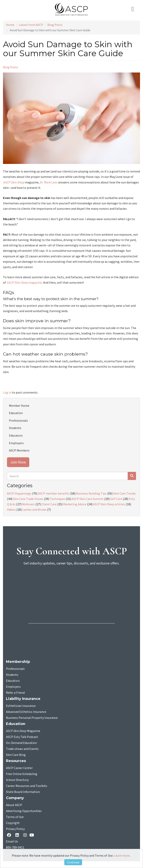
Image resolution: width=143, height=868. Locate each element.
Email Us (12, 842)
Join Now (18, 462)
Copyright (13, 823)
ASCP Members (19, 450)
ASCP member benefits (54, 493)
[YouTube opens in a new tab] (33, 835)
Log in (7, 392)
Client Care (49, 504)
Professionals (18, 420)
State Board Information (23, 792)
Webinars (28, 504)
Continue (73, 862)
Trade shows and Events (22, 749)
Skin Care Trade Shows (28, 499)
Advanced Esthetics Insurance (26, 712)
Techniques (57, 499)
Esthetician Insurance (21, 706)
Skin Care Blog (16, 755)
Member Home (19, 406)
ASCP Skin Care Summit (88, 499)
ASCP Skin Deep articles (109, 504)
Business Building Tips (91, 493)
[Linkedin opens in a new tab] (18, 835)
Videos (11, 509)
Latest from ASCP (31, 25)
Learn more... (123, 855)
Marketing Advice (75, 504)
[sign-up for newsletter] (71, 584)
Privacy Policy (15, 829)
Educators (16, 435)
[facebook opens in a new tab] (10, 835)
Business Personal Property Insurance (32, 718)
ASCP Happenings (19, 493)
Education (16, 413)
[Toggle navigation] (134, 9)
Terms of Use (15, 817)
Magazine (23, 731)
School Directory (17, 780)
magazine (24, 282)
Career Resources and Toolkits (27, 786)
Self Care (116, 499)
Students (15, 428)
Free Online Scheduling (22, 774)
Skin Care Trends (124, 493)
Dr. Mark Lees (49, 182)
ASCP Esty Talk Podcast (22, 737)
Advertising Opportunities (24, 811)
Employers (16, 443)
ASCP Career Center (19, 768)
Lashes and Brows (34, 509)
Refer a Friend (15, 693)
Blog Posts (55, 25)
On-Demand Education (21, 743)
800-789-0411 (15, 847)
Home (10, 25)
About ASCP (14, 805)
